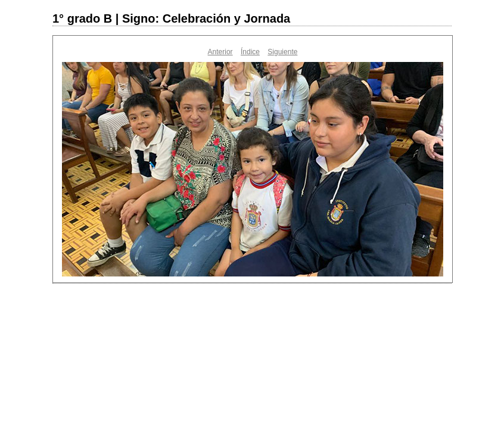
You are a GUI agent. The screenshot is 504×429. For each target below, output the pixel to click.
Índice (250, 52)
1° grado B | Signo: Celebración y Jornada (171, 18)
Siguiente (282, 52)
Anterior (220, 52)
